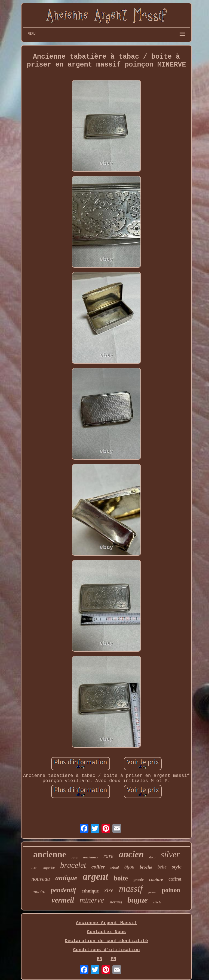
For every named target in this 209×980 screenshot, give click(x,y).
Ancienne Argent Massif (106, 923)
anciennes (91, 857)
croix (75, 858)
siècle (157, 902)
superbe (49, 868)
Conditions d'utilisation (107, 950)
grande (139, 880)
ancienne (50, 854)
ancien (131, 854)
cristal (115, 868)
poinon (171, 890)
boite (121, 878)
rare (108, 856)
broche (146, 867)
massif (131, 889)
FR (113, 959)
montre (39, 892)
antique (66, 878)
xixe (109, 890)
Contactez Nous (107, 932)
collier (98, 867)
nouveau (41, 879)
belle (162, 867)
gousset (152, 892)
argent (95, 877)
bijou (129, 867)
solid (34, 868)
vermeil (63, 900)
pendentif (64, 890)
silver (170, 854)
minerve (92, 900)
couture (156, 880)
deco (152, 857)
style (177, 867)
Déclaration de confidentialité (106, 941)
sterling (116, 902)
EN (99, 959)
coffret (175, 879)
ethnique (90, 891)
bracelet (73, 865)
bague (138, 900)
